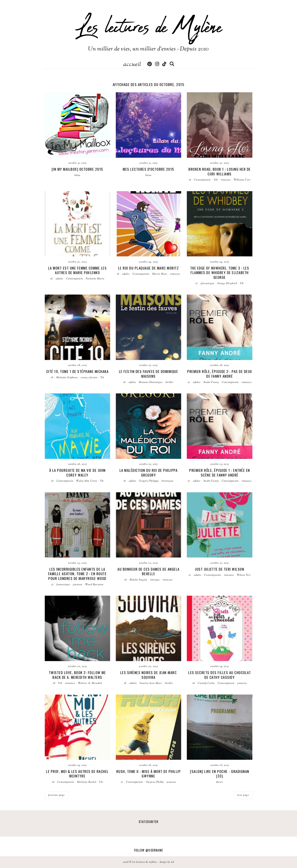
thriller (170, 382)
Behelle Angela (139, 580)
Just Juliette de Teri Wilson (220, 569)
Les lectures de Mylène (148, 27)
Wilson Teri (244, 575)
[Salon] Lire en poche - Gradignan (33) (220, 774)
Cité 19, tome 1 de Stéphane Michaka (77, 371)
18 (52, 378)
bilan (77, 175)
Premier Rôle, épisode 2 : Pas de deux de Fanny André (220, 374)
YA (242, 284)
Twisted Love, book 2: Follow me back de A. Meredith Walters (77, 675)
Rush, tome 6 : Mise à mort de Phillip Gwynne (149, 774)
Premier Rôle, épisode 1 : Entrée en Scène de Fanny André (220, 472)
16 (190, 180)
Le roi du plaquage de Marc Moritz (149, 268)
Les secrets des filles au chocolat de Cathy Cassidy (220, 675)
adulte (59, 279)
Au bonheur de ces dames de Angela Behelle (148, 571)
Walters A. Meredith (90, 683)
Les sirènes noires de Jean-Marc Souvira (149, 675)
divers (220, 782)
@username (154, 850)
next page (243, 795)
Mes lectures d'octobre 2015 (148, 169)
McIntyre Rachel (87, 782)
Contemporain (202, 180)
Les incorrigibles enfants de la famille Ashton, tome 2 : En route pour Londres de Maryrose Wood (77, 574)
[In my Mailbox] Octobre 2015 (77, 169)
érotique (155, 580)
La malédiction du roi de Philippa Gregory (149, 472)
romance (226, 180)
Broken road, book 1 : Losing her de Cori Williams (220, 171)
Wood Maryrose (94, 585)
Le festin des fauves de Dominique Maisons (149, 374)
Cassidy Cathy (206, 683)
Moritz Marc (160, 274)
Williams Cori (242, 180)
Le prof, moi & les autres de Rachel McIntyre (77, 774)
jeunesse (78, 585)
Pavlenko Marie (95, 279)
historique (168, 481)
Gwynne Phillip (155, 782)
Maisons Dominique (151, 382)
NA (216, 180)
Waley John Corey (87, 481)
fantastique (208, 284)
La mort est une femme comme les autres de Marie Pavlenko (77, 270)
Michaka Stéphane (67, 378)
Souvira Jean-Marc (151, 683)
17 (197, 284)
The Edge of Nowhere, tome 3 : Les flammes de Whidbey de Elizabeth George (220, 272)
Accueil (132, 65)
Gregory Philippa (149, 481)
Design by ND (167, 862)
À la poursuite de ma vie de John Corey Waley (77, 472)
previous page (56, 795)
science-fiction (89, 378)
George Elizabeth (227, 284)
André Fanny (211, 382)
